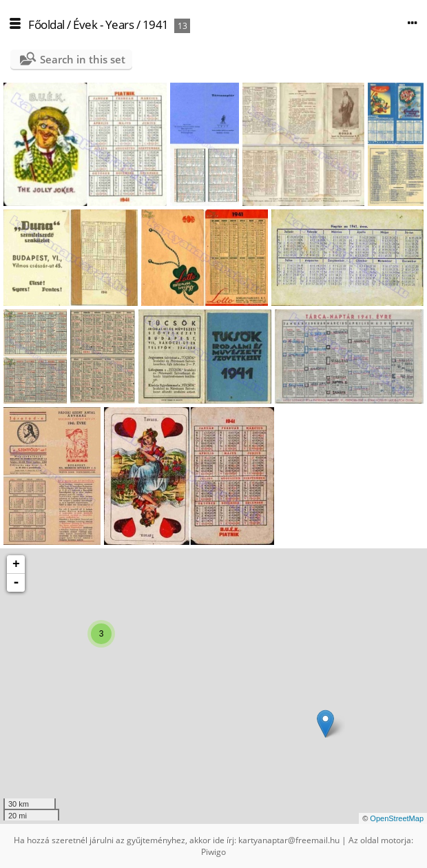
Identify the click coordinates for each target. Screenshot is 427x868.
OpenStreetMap (397, 818)
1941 (156, 24)
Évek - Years (103, 24)
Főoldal (46, 24)
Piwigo (213, 852)
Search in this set (83, 59)
